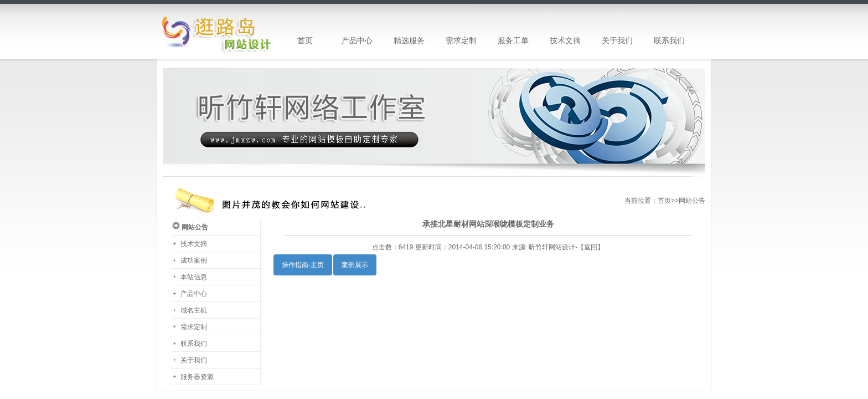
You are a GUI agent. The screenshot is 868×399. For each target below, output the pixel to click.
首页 (664, 201)
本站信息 (194, 277)
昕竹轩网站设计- (553, 247)
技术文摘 (194, 244)
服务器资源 (197, 377)
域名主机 (194, 310)
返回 (591, 247)
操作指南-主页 (303, 265)
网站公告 (692, 201)
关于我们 (194, 360)
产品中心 (194, 294)
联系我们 (194, 344)
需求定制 (194, 327)
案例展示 (355, 265)
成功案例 (194, 260)
